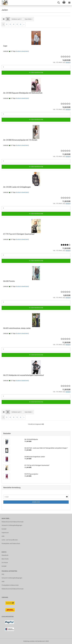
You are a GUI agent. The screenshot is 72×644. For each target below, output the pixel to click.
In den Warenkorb (36, 73)
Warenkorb (5, 555)
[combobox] (17, 19)
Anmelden (36, 502)
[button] (4, 19)
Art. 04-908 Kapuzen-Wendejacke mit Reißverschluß (23, 93)
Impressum (5, 533)
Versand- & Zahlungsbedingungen (12, 525)
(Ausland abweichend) (22, 51)
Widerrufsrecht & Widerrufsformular (13, 522)
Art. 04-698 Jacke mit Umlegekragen (17, 187)
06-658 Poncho (9, 281)
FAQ (3, 574)
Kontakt (4, 529)
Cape (5, 46)
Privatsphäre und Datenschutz (11, 543)
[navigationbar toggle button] (69, 3)
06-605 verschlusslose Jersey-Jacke (17, 328)
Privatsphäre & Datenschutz (10, 585)
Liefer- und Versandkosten (10, 540)
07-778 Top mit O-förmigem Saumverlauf (19, 234)
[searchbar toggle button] (59, 3)
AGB (3, 536)
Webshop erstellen (29, 641)
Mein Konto (5, 559)
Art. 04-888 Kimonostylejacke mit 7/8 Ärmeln (20, 140)
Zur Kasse (5, 562)
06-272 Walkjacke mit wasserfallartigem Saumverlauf (24, 375)
